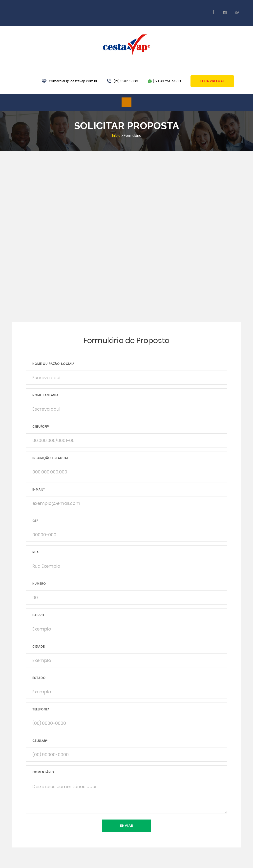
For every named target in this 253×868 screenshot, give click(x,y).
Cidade (39, 646)
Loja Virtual (212, 81)
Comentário (43, 772)
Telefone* (41, 709)
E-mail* (39, 489)
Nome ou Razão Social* (53, 364)
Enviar (127, 826)
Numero (39, 584)
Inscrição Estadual (50, 458)
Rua (36, 552)
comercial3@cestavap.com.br (73, 81)
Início (116, 136)
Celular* (40, 741)
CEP (35, 521)
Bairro (38, 615)
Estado (39, 678)
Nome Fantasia (45, 395)
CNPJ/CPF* (41, 427)
